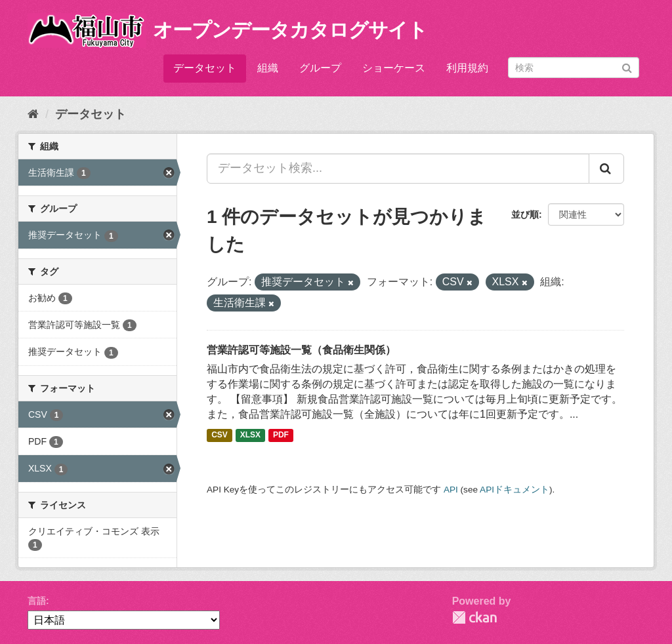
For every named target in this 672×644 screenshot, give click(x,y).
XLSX (250, 435)
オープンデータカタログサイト (290, 30)
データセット (205, 68)
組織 (268, 68)
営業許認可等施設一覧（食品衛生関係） (301, 350)
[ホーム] (33, 114)
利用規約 (467, 68)
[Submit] (627, 67)
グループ (320, 68)
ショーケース (394, 68)
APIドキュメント (514, 490)
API (451, 490)
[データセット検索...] (398, 169)
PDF (281, 435)
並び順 (525, 214)
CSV (220, 435)
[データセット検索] (574, 68)
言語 (37, 601)
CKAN (474, 617)
